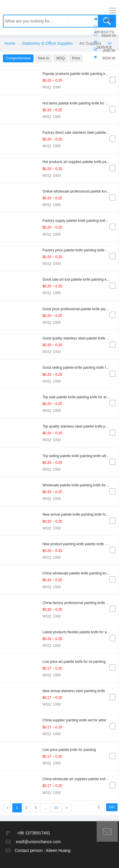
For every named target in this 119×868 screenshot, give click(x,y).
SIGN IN (109, 58)
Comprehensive (18, 58)
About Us (109, 35)
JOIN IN (109, 51)
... (46, 808)
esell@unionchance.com (38, 842)
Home (10, 43)
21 (56, 808)
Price (76, 58)
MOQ (60, 58)
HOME (109, 20)
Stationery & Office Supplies (47, 43)
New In (43, 58)
